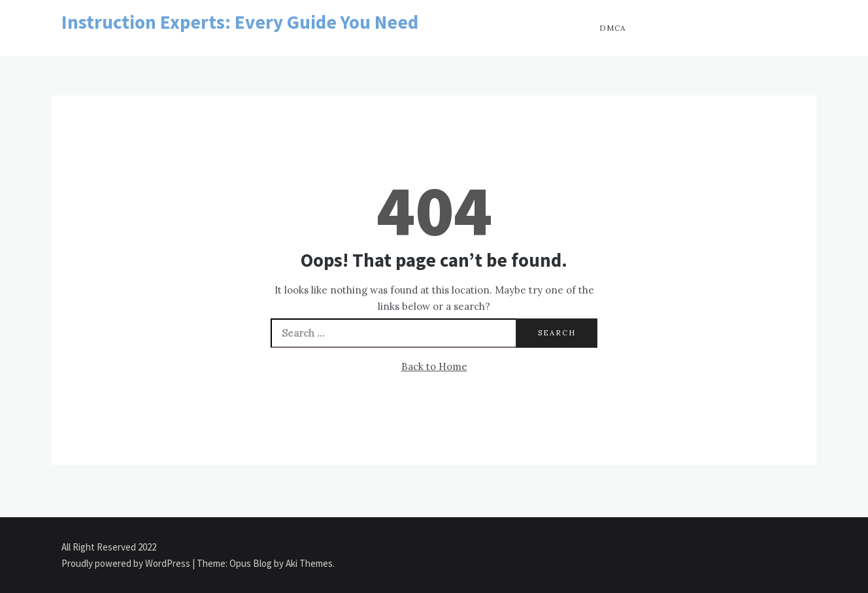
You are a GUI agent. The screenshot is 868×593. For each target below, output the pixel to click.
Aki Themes (309, 563)
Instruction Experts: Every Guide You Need (240, 22)
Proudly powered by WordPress (127, 563)
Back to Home (434, 366)
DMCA (613, 28)
